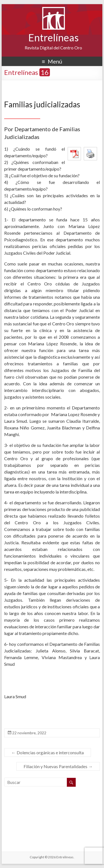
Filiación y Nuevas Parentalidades (58, 766)
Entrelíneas (54, 37)
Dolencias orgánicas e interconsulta (48, 752)
